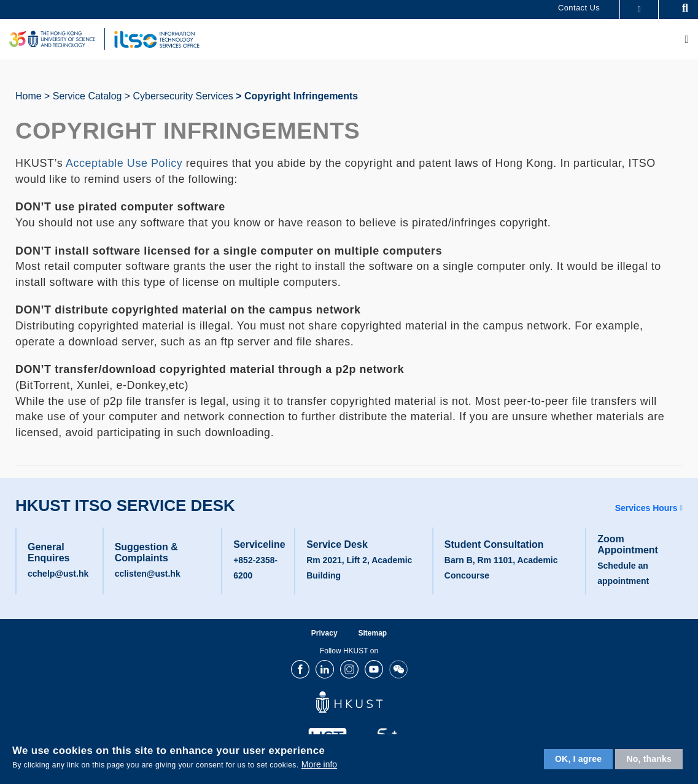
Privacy (324, 633)
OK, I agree (578, 759)
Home (29, 96)
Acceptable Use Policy (124, 163)
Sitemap (372, 633)
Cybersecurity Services (183, 96)
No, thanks (649, 759)
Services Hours (646, 508)
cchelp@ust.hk (58, 574)
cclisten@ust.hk (148, 574)
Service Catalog (87, 96)
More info (319, 764)
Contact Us (579, 8)
